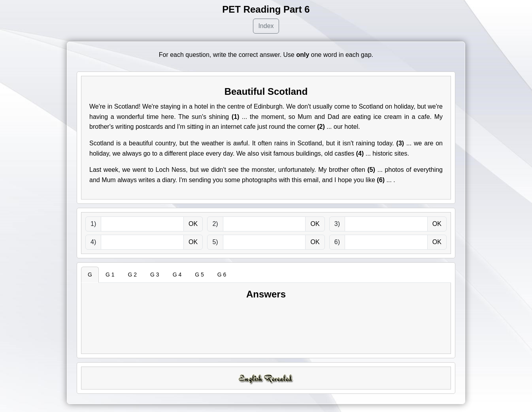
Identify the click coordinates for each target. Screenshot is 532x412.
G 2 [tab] (132, 275)
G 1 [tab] (110, 275)
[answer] (142, 224)
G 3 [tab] (155, 275)
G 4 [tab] (177, 275)
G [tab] (90, 275)
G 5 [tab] (199, 275)
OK (193, 224)
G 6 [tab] (222, 275)
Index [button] (266, 26)
